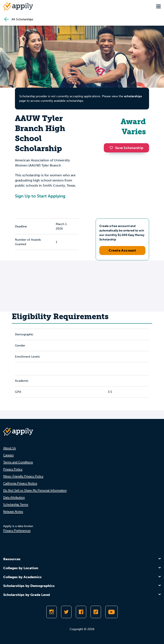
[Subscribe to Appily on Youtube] (111, 612)
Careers (8, 455)
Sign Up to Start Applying (40, 196)
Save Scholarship (126, 148)
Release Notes (13, 512)
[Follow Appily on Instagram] (52, 612)
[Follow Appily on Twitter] (66, 612)
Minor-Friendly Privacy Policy (23, 476)
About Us (10, 448)
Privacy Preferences (17, 531)
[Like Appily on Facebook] (81, 612)
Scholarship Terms (16, 505)
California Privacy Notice (20, 483)
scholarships (133, 96)
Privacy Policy (13, 469)
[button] (112, 148)
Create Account (122, 250)
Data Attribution (14, 497)
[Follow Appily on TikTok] (96, 612)
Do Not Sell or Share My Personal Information (35, 490)
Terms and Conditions (18, 462)
